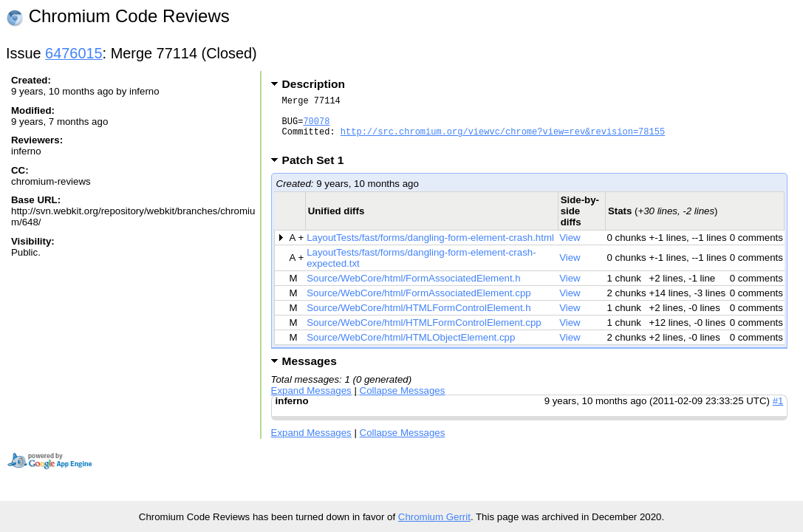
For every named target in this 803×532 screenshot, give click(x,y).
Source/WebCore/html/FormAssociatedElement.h (414, 289)
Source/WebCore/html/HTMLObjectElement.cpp (411, 348)
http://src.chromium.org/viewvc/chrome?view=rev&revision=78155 (503, 140)
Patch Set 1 (318, 171)
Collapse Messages (403, 402)
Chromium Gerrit (434, 517)
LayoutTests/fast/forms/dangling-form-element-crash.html (430, 249)
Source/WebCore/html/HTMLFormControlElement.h (419, 319)
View (570, 249)
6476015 (74, 53)
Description (314, 84)
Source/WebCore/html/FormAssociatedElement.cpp (419, 304)
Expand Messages (311, 402)
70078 (316, 127)
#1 (778, 412)
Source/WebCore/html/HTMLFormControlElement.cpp (424, 334)
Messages (310, 372)
